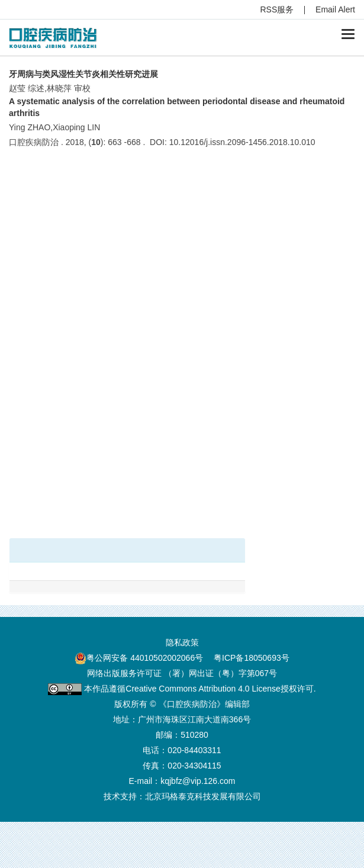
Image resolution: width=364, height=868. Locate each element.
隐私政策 (182, 642)
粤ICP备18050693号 (252, 658)
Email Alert (335, 9)
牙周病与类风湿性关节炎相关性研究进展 (83, 74)
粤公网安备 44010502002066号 (145, 658)
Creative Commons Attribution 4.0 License (203, 689)
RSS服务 (277, 9)
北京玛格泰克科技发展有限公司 (203, 796)
